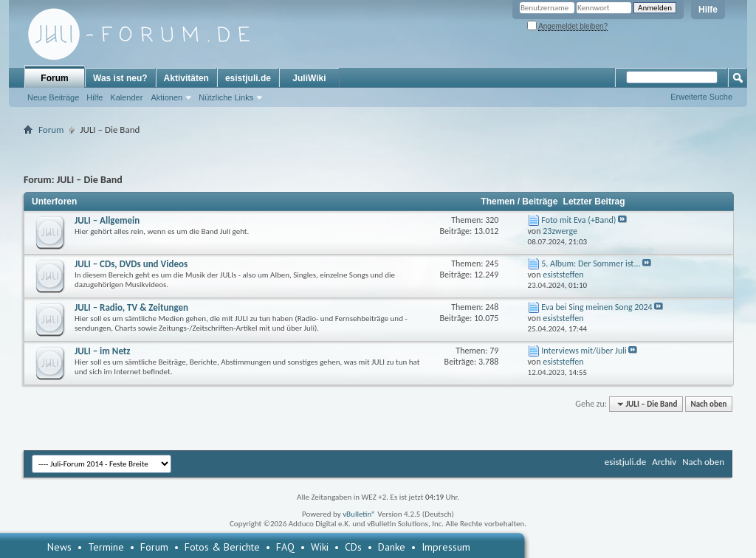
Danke (392, 547)
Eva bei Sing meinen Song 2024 (597, 307)
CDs (353, 547)
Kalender (126, 97)
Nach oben (708, 404)
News (59, 547)
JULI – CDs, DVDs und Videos (131, 264)
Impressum (446, 547)
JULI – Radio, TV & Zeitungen (131, 307)
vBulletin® (359, 514)
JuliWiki (309, 78)
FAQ (285, 547)
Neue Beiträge (53, 97)
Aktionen (166, 97)
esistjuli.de (248, 78)
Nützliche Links (226, 97)
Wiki (320, 547)
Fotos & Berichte (222, 547)
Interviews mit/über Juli (584, 351)
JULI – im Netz (103, 351)
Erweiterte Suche (701, 97)
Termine (106, 547)
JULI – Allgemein (107, 220)
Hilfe (708, 10)
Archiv (664, 462)
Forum (54, 78)
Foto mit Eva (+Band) (578, 220)
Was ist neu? (120, 78)
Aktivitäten (186, 78)
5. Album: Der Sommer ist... (591, 263)
